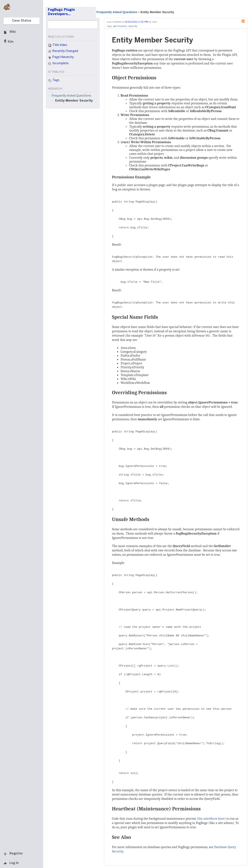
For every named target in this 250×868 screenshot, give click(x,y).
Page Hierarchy (61, 58)
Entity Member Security (157, 12)
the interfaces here (211, 819)
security (133, 26)
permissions (120, 26)
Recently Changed (63, 52)
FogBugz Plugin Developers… (61, 12)
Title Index (57, 46)
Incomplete (58, 64)
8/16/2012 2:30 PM (137, 22)
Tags (54, 81)
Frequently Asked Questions (117, 12)
